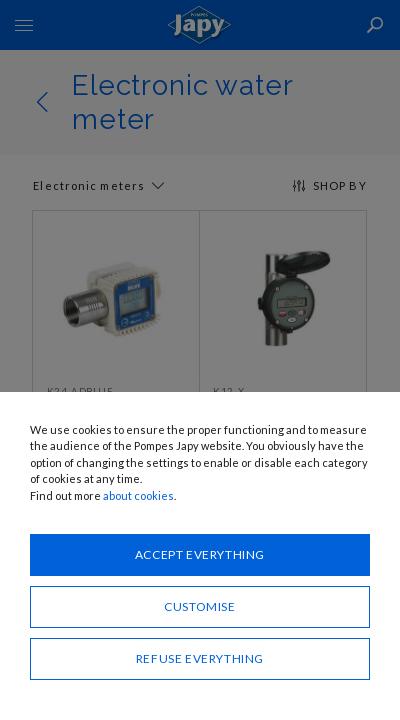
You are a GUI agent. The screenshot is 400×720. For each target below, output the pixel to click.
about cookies (138, 495)
